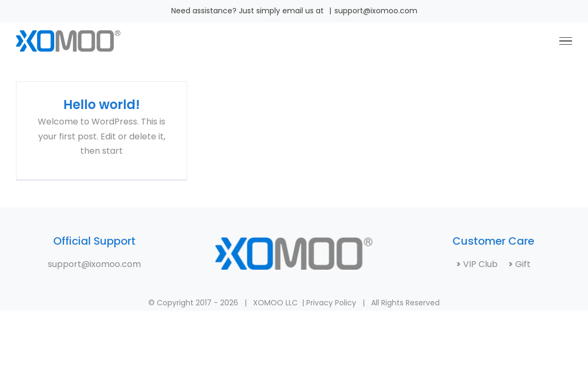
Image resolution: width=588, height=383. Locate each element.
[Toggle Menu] (566, 41)
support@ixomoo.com (376, 11)
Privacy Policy (331, 303)
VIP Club (485, 264)
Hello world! (102, 105)
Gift (522, 264)
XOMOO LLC (275, 303)
